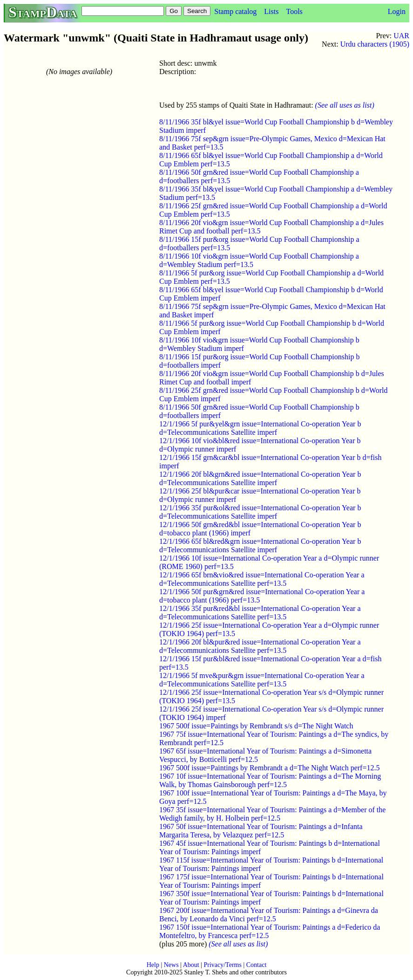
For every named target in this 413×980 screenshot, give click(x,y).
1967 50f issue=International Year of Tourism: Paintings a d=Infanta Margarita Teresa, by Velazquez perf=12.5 (261, 831)
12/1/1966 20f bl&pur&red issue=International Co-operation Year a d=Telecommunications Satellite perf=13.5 (260, 646)
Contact (257, 965)
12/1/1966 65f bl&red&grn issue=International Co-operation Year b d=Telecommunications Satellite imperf (260, 545)
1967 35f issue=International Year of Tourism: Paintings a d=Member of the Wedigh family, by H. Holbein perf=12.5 (272, 814)
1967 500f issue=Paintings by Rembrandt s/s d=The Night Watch (256, 726)
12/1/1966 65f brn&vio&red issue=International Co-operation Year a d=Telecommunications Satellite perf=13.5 (262, 579)
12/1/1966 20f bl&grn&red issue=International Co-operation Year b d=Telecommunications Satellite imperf (260, 478)
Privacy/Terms (222, 965)
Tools (294, 11)
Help (153, 965)
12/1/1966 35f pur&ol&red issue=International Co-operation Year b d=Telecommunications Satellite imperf (260, 512)
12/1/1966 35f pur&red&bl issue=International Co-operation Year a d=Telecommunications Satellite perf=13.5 (260, 613)
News (171, 965)
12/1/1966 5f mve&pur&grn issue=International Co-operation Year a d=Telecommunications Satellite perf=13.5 (262, 680)
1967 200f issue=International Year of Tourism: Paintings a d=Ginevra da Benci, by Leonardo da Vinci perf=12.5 (269, 915)
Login (397, 11)
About (191, 965)
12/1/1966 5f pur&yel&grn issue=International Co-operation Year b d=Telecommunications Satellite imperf (260, 428)
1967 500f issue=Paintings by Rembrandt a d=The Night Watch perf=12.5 (269, 768)
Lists (271, 11)
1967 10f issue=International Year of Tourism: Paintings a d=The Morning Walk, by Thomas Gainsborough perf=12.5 (270, 780)
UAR (401, 36)
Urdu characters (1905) (375, 44)
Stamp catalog (235, 11)
